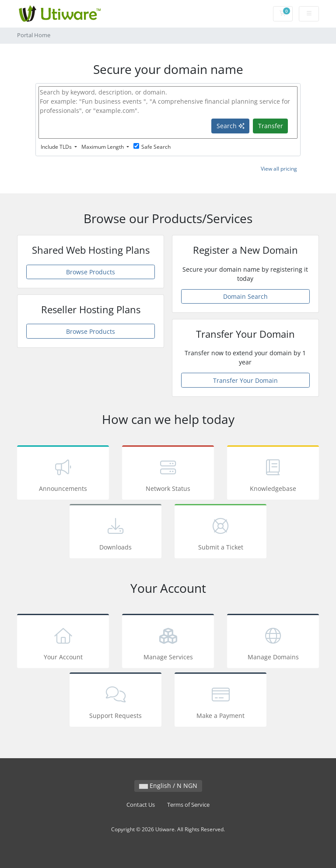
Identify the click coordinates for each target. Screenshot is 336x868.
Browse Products (91, 272)
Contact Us (141, 805)
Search (231, 126)
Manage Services (168, 642)
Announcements (63, 474)
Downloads (115, 533)
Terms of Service (188, 805)
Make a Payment (220, 701)
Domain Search (245, 296)
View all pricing (279, 169)
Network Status (168, 474)
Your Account (63, 642)
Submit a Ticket (220, 533)
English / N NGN (168, 786)
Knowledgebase (273, 474)
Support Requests (115, 701)
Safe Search (152, 147)
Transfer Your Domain (245, 380)
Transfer (271, 126)
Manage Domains (273, 642)
